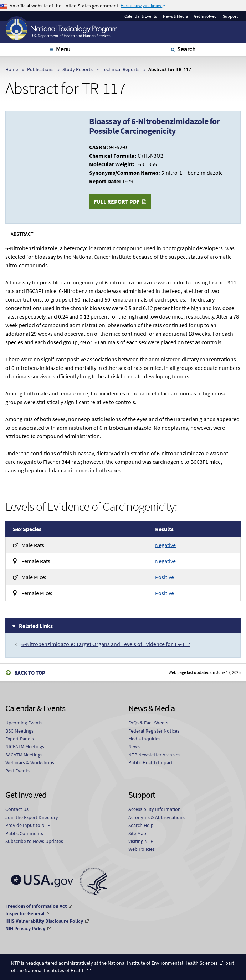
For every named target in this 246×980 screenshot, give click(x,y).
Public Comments (24, 833)
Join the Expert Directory (32, 817)
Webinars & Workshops (30, 762)
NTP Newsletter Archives (154, 755)
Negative (165, 545)
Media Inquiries (144, 739)
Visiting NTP (141, 841)
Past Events (17, 771)
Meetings (19, 731)
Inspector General (25, 913)
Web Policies (142, 849)
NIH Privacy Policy (25, 928)
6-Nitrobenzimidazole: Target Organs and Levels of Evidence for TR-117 (106, 644)
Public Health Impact (151, 762)
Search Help (141, 825)
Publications (40, 69)
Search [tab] (186, 49)
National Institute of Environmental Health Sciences (163, 963)
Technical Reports (121, 69)
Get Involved (205, 16)
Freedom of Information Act (36, 906)
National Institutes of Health (55, 970)
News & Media (175, 16)
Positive (165, 577)
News (134, 746)
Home (12, 69)
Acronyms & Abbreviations (157, 817)
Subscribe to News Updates (34, 841)
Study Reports (78, 69)
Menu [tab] (63, 49)
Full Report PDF (117, 201)
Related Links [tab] (36, 626)
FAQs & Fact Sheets (148, 723)
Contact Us (17, 809)
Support (230, 16)
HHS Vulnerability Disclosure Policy (44, 921)
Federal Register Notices (154, 731)
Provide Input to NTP (28, 825)
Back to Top (30, 673)
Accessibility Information (155, 809)
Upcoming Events (24, 723)
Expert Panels (20, 739)
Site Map (137, 833)
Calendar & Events (141, 16)
